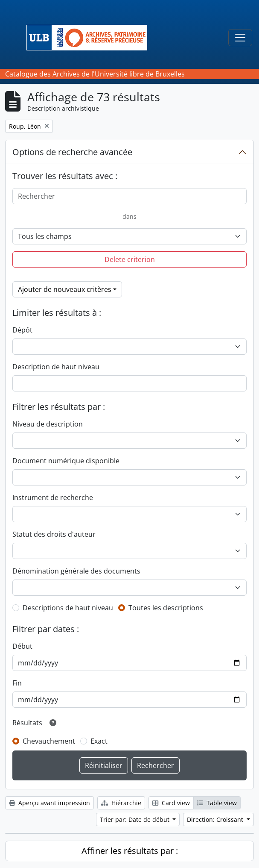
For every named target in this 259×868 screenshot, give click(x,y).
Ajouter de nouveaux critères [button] (65, 289)
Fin (17, 683)
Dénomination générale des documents (76, 571)
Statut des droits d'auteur (54, 534)
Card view (171, 803)
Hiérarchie (121, 803)
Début (22, 646)
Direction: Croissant (216, 819)
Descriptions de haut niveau (68, 608)
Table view (217, 803)
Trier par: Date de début (135, 819)
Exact (99, 741)
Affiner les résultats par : (130, 851)
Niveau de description (48, 424)
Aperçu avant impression (49, 803)
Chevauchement (49, 741)
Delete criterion (130, 259)
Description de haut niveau (56, 367)
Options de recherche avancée (72, 152)
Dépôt (22, 330)
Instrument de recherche (53, 497)
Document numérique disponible (66, 461)
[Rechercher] (129, 196)
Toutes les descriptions (166, 608)
